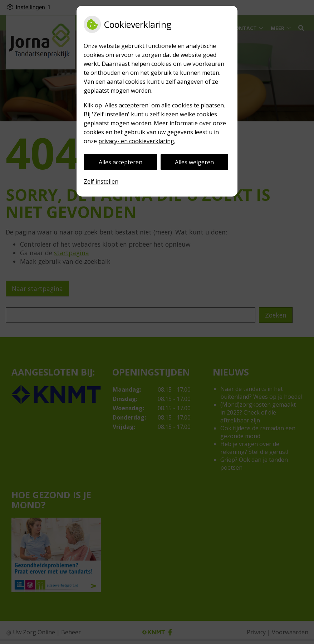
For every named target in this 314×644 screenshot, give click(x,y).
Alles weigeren (194, 162)
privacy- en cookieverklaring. (137, 141)
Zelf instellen (101, 181)
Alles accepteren (121, 162)
